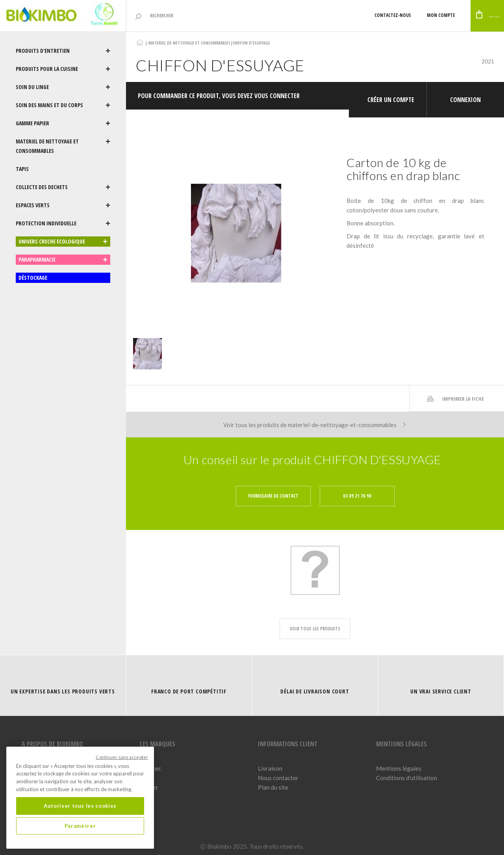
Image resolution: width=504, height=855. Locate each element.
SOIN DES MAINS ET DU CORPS (63, 105)
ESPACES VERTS (63, 205)
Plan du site (273, 779)
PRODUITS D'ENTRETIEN (63, 51)
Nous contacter (278, 770)
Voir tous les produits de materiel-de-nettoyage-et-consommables (315, 417)
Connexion (465, 96)
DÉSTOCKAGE (33, 278)
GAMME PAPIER (63, 123)
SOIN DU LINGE (63, 87)
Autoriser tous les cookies (80, 806)
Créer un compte (391, 96)
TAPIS (22, 169)
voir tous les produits (315, 621)
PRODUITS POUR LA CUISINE (63, 69)
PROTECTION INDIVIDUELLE (63, 223)
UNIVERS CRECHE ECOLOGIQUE (63, 242)
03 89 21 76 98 (357, 488)
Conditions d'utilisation (407, 770)
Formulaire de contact (273, 488)
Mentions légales (399, 760)
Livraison (270, 760)
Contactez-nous (353, 15)
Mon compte (401, 15)
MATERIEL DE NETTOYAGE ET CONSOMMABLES (63, 146)
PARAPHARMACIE (63, 260)
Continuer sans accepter (122, 757)
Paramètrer (80, 826)
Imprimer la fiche (455, 391)
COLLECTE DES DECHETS (63, 187)
